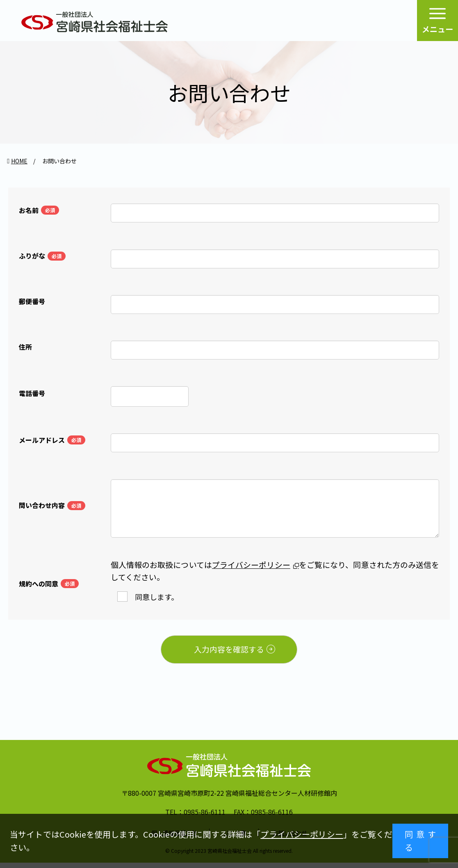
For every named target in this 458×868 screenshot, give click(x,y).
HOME (19, 161)
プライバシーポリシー (302, 834)
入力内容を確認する (246, 654)
